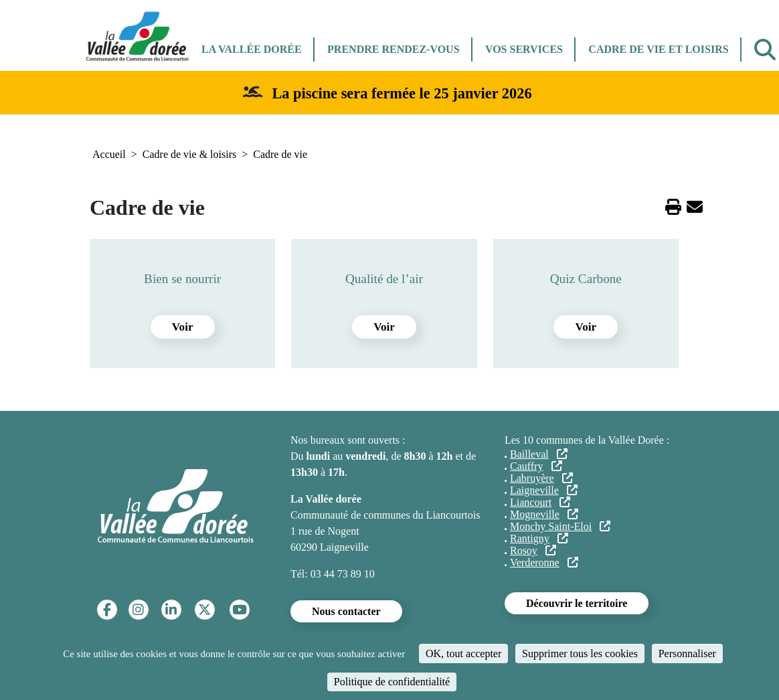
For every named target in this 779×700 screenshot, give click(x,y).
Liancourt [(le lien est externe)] (540, 502)
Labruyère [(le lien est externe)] (541, 478)
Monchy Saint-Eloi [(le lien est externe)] (560, 526)
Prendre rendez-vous (393, 49)
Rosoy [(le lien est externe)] (533, 550)
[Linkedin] (171, 610)
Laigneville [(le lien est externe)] (544, 490)
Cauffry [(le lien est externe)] (536, 466)
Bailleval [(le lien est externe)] (539, 454)
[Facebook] (107, 610)
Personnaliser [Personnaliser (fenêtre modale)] (687, 653)
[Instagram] (138, 610)
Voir (183, 327)
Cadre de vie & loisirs (189, 154)
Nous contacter (346, 611)
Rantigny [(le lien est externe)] (539, 538)
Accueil (109, 154)
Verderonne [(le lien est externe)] (544, 562)
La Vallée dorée (252, 49)
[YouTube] (240, 610)
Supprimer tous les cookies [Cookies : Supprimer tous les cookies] (580, 653)
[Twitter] (204, 610)
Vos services (524, 49)
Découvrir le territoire (577, 603)
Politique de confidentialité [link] (392, 682)
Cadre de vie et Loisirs (658, 49)
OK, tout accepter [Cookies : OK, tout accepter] (463, 653)
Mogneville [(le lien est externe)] (544, 514)
